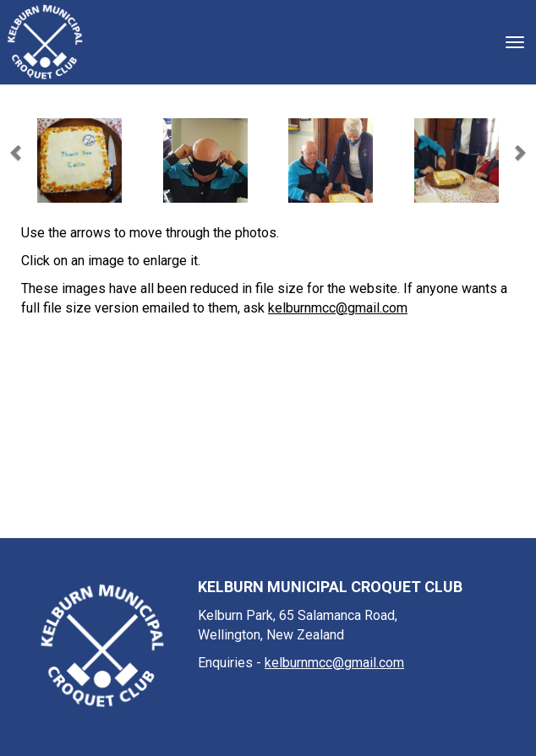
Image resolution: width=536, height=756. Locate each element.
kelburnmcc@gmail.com (338, 308)
